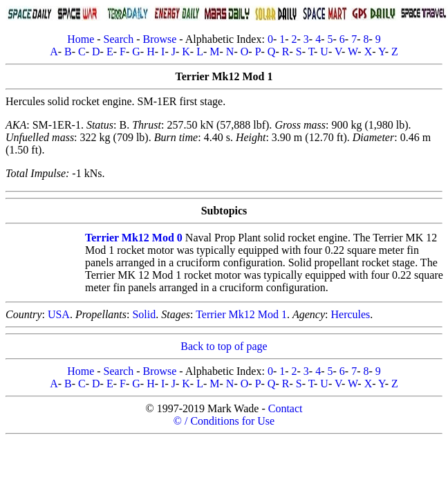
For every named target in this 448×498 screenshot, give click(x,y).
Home (81, 39)
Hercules (350, 314)
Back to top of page (224, 346)
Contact (286, 408)
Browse (159, 39)
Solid (144, 314)
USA (59, 314)
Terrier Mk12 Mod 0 (134, 238)
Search (119, 39)
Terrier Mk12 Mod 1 (241, 314)
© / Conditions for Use (224, 421)
